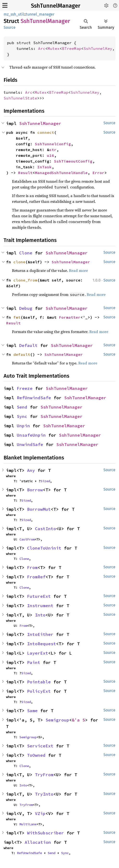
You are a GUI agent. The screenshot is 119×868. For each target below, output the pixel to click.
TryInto (44, 794)
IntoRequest (42, 644)
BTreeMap (72, 48)
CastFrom (27, 539)
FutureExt (39, 596)
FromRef (36, 577)
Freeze (25, 388)
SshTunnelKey (98, 48)
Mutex (54, 48)
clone (19, 262)
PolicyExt (39, 691)
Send (22, 407)
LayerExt (38, 653)
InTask (45, 167)
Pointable (39, 682)
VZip (40, 813)
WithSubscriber (45, 833)
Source (10, 27)
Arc (42, 48)
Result (25, 173)
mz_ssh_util (14, 14)
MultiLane (28, 824)
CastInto (45, 529)
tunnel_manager (40, 14)
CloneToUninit (44, 548)
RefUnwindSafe (34, 398)
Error (98, 173)
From (32, 567)
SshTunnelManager (56, 6)
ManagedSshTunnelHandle (61, 173)
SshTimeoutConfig (73, 161)
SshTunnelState (20, 98)
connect (46, 132)
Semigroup (57, 720)
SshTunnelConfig (53, 144)
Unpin (23, 426)
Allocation (38, 842)
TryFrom (44, 775)
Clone (26, 253)
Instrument (40, 606)
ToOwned (36, 755)
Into (40, 615)
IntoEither (40, 634)
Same (32, 711)
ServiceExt (40, 746)
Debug (26, 308)
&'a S (78, 720)
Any (31, 470)
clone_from (25, 280)
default (22, 354)
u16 (51, 155)
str (53, 150)
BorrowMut (39, 509)
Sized (45, 481)
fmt (17, 317)
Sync (22, 416)
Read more (78, 270)
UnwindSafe (30, 444)
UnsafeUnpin (31, 435)
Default (28, 345)
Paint (34, 662)
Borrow (35, 490)
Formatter (70, 317)
